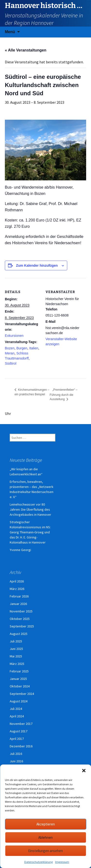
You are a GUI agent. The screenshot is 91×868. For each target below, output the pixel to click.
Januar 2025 (18, 679)
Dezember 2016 (21, 746)
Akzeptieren (46, 824)
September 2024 (22, 694)
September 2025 (22, 626)
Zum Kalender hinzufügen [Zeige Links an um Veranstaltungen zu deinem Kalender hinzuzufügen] (37, 265)
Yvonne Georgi (20, 550)
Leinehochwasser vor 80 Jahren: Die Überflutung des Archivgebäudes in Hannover (30, 509)
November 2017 (21, 724)
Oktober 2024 (20, 686)
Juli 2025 (16, 641)
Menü (10, 32)
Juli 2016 (16, 754)
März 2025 (17, 664)
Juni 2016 (16, 761)
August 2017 (19, 731)
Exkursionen (14, 336)
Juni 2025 (16, 649)
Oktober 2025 (20, 619)
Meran (10, 353)
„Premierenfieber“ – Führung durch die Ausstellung (64, 394)
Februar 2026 (19, 596)
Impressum (62, 862)
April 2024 (17, 716)
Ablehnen (45, 837)
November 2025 (21, 611)
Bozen (10, 348)
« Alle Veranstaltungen (26, 50)
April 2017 (17, 739)
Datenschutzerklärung (38, 862)
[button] (84, 771)
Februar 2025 (19, 671)
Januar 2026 (18, 604)
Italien (34, 348)
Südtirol (11, 363)
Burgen (22, 348)
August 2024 (19, 701)
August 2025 (19, 634)
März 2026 (17, 589)
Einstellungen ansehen (45, 851)
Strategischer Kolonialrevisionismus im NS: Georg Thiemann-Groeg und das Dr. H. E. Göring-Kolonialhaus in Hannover (30, 532)
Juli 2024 (16, 709)
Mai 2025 (16, 656)
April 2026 (17, 581)
